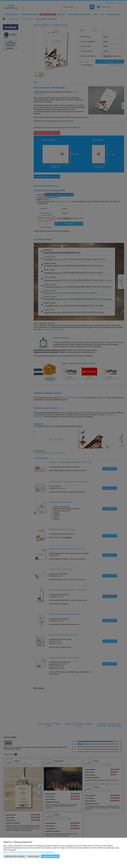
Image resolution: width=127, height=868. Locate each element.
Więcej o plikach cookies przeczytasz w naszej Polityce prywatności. (29, 852)
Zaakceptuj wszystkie (50, 856)
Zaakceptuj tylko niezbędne (15, 856)
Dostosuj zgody (34, 856)
